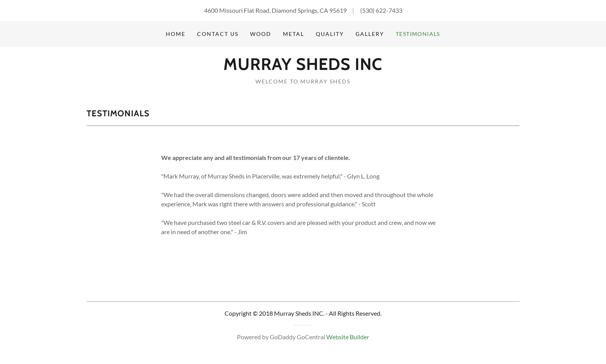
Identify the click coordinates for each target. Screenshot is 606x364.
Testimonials (418, 34)
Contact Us (218, 34)
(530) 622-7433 (381, 10)
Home (176, 34)
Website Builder (348, 337)
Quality (330, 34)
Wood (261, 34)
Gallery (370, 34)
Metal (294, 34)
